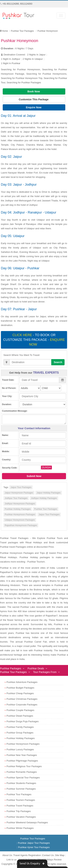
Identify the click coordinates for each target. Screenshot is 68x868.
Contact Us (48, 855)
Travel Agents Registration (27, 855)
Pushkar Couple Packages (20, 710)
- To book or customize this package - (34, 340)
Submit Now (34, 476)
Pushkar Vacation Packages (21, 817)
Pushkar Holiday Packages (18, 509)
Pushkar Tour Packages (46, 509)
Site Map (60, 855)
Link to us (12, 860)
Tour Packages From (45, 672)
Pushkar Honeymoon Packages (20, 514)
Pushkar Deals (36, 668)
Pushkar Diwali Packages (20, 716)
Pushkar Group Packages (20, 733)
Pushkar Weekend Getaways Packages (27, 822)
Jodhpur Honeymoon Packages (20, 504)
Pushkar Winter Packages (20, 828)
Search (58, 362)
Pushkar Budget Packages (20, 688)
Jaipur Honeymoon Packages (19, 493)
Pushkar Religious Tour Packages (24, 766)
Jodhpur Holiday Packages (44, 498)
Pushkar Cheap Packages (20, 693)
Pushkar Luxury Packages (20, 749)
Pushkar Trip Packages (19, 811)
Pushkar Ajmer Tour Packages (34, 847)
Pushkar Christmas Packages (22, 699)
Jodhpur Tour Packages (16, 498)
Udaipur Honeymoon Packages (20, 520)
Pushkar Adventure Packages (22, 682)
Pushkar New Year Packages (22, 755)
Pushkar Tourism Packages (21, 800)
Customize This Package (34, 99)
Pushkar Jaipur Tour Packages (34, 843)
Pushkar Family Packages (20, 727)
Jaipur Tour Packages (21, 487)
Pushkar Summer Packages (21, 789)
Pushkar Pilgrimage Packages (22, 761)
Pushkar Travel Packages (20, 806)
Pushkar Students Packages (21, 783)
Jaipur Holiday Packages (49, 493)
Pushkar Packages (11, 668)
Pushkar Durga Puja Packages (23, 721)
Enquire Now (34, 107)
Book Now (34, 91)
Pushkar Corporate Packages (22, 705)
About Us (7, 855)
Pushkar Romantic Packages (22, 772)
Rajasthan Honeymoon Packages (21, 525)
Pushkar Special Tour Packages (23, 778)
